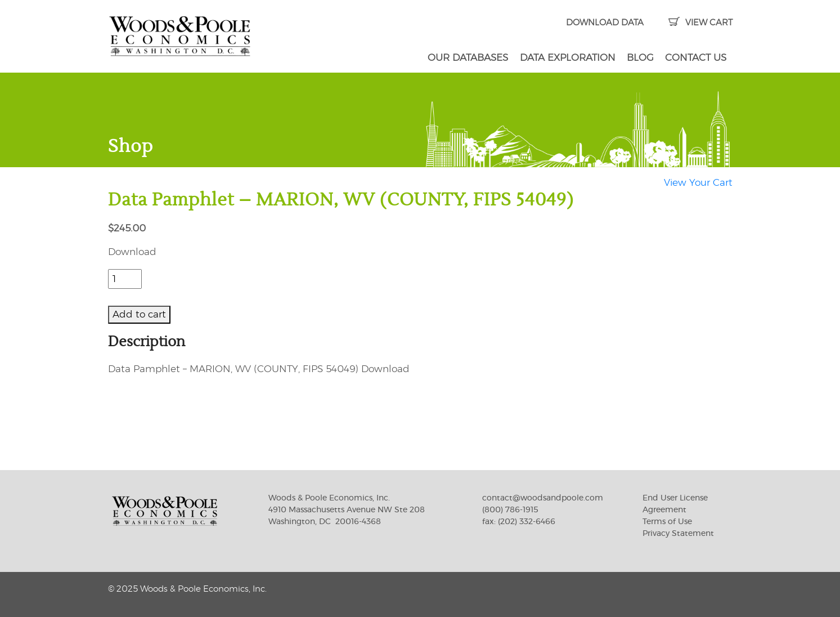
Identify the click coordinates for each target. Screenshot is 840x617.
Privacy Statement (678, 534)
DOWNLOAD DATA (605, 23)
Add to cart (139, 314)
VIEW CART (700, 23)
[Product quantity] (125, 279)
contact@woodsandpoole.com (543, 498)
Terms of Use (667, 522)
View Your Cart (698, 183)
